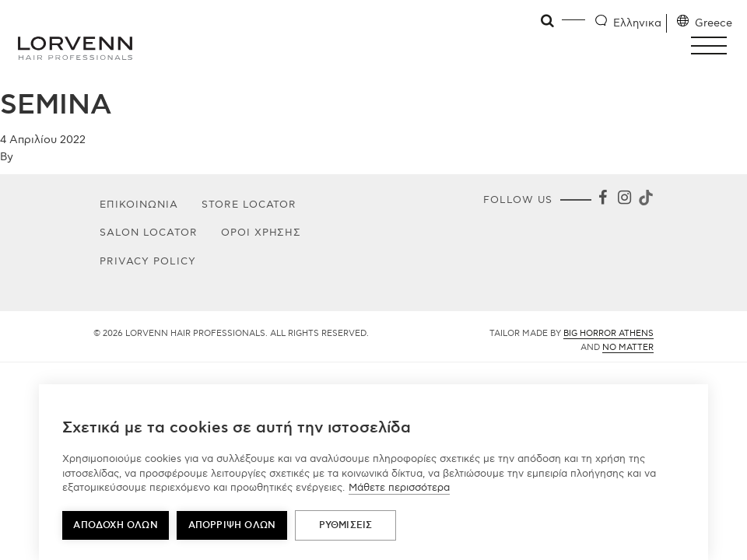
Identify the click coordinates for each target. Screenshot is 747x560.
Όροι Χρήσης (261, 233)
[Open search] (548, 21)
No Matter (628, 347)
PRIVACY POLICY (148, 261)
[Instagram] (624, 200)
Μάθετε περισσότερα (399, 488)
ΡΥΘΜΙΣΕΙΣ (346, 525)
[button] (713, 45)
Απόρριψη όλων (232, 525)
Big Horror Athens (608, 333)
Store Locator (249, 205)
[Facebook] (602, 200)
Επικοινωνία (139, 205)
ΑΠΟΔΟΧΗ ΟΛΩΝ (115, 525)
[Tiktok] (644, 200)
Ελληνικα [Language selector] (637, 23)
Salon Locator (149, 233)
